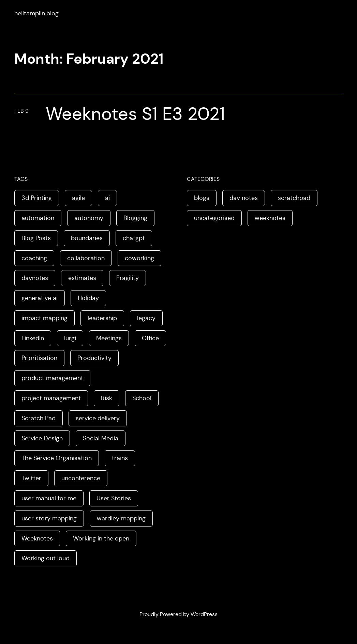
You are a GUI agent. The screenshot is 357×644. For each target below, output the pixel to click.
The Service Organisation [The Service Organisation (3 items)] (57, 458)
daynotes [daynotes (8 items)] (35, 278)
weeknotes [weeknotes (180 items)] (270, 218)
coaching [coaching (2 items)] (34, 258)
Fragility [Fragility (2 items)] (128, 278)
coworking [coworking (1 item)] (139, 258)
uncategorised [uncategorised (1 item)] (214, 218)
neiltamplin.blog (36, 13)
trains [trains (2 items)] (120, 458)
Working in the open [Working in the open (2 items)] (101, 538)
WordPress (204, 614)
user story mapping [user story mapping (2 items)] (49, 518)
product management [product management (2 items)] (52, 378)
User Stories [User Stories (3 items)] (114, 498)
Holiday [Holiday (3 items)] (88, 298)
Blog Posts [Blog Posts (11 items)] (36, 238)
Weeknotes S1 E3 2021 (135, 114)
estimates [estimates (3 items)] (82, 278)
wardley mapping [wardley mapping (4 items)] (121, 518)
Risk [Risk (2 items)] (107, 398)
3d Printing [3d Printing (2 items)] (37, 198)
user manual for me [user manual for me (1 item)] (49, 498)
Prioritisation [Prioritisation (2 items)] (39, 358)
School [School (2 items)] (142, 398)
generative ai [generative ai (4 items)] (40, 298)
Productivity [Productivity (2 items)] (94, 358)
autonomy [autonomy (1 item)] (89, 218)
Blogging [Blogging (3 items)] (135, 218)
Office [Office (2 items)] (150, 338)
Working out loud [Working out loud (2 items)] (46, 558)
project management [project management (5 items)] (51, 398)
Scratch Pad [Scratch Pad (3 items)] (39, 418)
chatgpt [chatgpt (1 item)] (134, 238)
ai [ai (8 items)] (107, 198)
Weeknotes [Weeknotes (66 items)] (37, 538)
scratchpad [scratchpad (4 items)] (294, 198)
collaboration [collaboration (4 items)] (86, 258)
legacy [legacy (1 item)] (146, 318)
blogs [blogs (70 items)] (202, 198)
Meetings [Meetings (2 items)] (109, 338)
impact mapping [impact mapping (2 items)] (44, 318)
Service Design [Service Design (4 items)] (42, 438)
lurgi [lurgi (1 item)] (70, 338)
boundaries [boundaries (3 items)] (87, 238)
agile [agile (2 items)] (78, 198)
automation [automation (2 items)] (38, 218)
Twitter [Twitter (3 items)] (31, 478)
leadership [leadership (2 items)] (102, 318)
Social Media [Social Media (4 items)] (101, 438)
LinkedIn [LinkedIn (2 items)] (33, 338)
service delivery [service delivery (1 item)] (98, 418)
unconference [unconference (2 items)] (81, 478)
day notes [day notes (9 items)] (244, 198)
